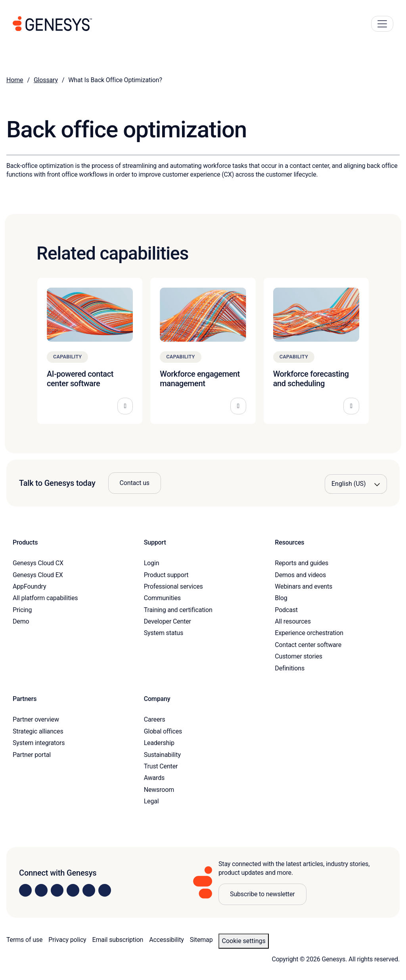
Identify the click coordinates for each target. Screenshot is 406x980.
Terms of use (24, 940)
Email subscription (118, 940)
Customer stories (299, 656)
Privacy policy (67, 940)
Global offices (163, 731)
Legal (151, 801)
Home (15, 80)
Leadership (159, 743)
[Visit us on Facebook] (73, 890)
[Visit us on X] (57, 890)
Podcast (286, 610)
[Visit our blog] (105, 890)
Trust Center (161, 766)
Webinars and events (304, 586)
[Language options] (356, 484)
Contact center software (308, 645)
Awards (154, 778)
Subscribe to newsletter (262, 894)
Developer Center (168, 621)
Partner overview (36, 719)
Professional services (173, 586)
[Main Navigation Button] (382, 24)
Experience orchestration (309, 633)
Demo (21, 621)
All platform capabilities (45, 598)
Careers (155, 719)
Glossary (46, 80)
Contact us (135, 483)
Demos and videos (300, 575)
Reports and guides (302, 563)
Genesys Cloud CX (38, 563)
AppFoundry (29, 586)
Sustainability (162, 755)
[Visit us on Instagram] (41, 890)
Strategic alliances (38, 731)
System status (164, 633)
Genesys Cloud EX (38, 575)
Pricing (22, 610)
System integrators (39, 743)
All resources (293, 621)
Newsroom (159, 790)
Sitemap (201, 940)
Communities (162, 598)
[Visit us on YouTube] (89, 890)
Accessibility (166, 940)
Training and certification (178, 610)
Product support (166, 575)
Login (152, 563)
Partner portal (32, 755)
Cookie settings (243, 941)
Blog (281, 598)
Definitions (290, 668)
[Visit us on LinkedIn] (25, 890)
